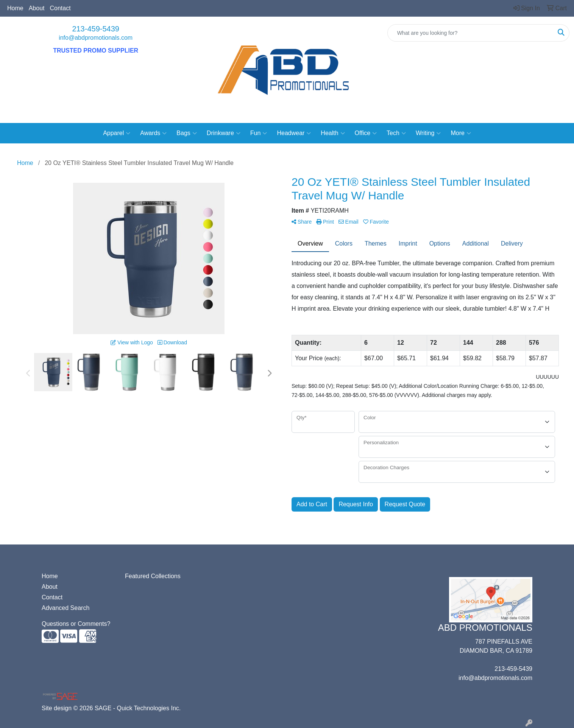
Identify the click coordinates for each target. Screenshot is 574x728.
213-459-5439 (96, 29)
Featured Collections (153, 576)
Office (366, 133)
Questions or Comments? (76, 624)
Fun (259, 133)
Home (15, 8)
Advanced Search (66, 608)
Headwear (294, 133)
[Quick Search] (470, 33)
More (461, 133)
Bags (186, 133)
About (37, 8)
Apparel (117, 133)
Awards (153, 133)
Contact (60, 8)
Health (333, 133)
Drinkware (224, 133)
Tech (396, 133)
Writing (428, 133)
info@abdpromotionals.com (96, 38)
